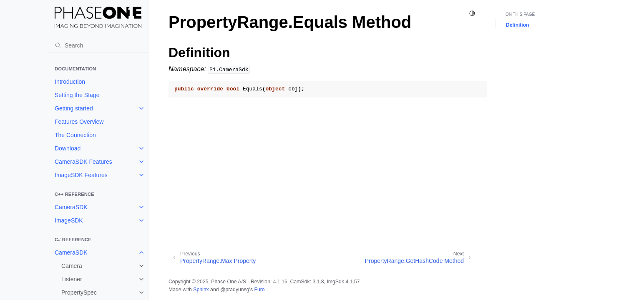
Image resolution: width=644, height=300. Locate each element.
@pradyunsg (235, 290)
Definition (517, 25)
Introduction (70, 82)
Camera (72, 266)
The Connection (75, 135)
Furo (259, 290)
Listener (72, 279)
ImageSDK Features (81, 175)
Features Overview (79, 122)
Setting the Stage (77, 95)
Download (68, 148)
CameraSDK (71, 207)
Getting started (74, 108)
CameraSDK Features (83, 162)
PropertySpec (79, 292)
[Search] (98, 45)
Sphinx (201, 290)
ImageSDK (69, 220)
